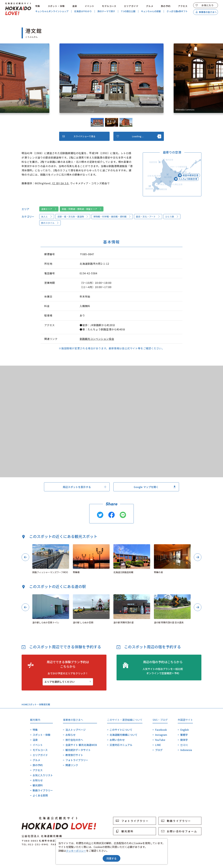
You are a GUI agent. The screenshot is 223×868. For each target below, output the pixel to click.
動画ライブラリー (43, 790)
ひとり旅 (172, 217)
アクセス (183, 6)
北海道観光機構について (123, 735)
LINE (158, 745)
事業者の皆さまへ (206, 12)
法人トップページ (76, 730)
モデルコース (109, 6)
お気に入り (205, 5)
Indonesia (186, 750)
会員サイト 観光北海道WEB (81, 745)
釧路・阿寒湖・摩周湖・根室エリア (82, 209)
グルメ (150, 6)
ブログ (159, 750)
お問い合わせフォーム (179, 831)
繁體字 (184, 735)
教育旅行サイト (74, 755)
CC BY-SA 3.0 (60, 183)
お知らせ (38, 780)
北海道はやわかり (83, 11)
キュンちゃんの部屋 (151, 11)
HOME (25, 704)
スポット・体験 (56, 6)
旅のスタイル (50, 223)
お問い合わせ (117, 740)
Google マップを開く (155, 487)
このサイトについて (121, 730)
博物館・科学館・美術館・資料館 (112, 217)
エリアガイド (131, 6)
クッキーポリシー (76, 851)
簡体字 (184, 740)
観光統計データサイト (78, 750)
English (185, 730)
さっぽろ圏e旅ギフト (177, 11)
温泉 (75, 6)
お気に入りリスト (43, 775)
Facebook (161, 730)
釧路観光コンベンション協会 (97, 339)
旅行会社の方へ (74, 740)
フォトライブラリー (77, 760)
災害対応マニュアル (121, 745)
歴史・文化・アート (148, 217)
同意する (111, 858)
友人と (47, 217)
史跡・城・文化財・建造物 (73, 217)
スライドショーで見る (79, 136)
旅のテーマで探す (106, 11)
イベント (90, 6)
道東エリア (49, 209)
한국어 (184, 745)
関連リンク (72, 765)
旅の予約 (166, 6)
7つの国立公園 (128, 11)
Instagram (161, 735)
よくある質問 (40, 795)
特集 (38, 6)
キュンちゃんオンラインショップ (52, 11)
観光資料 (38, 785)
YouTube (160, 740)
